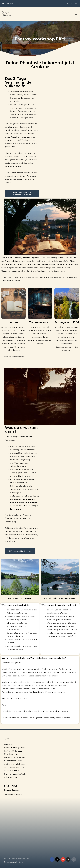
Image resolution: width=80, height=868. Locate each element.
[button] (76, 14)
